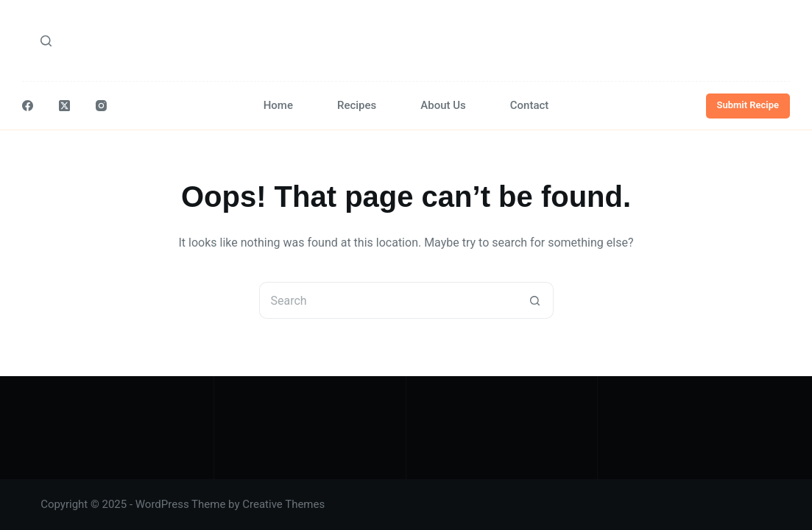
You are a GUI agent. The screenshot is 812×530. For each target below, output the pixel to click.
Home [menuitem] (278, 105)
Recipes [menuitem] (357, 105)
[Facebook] (28, 106)
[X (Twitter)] (64, 106)
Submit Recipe (748, 105)
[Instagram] (101, 106)
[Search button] (535, 300)
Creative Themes (283, 504)
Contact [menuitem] (530, 105)
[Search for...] (388, 300)
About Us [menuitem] (443, 105)
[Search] (46, 41)
